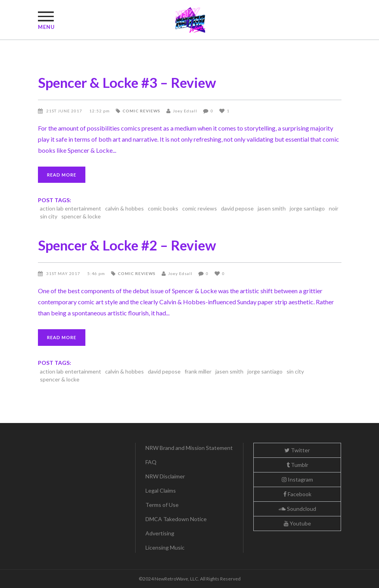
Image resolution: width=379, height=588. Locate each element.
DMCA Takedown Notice (176, 519)
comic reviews (141, 111)
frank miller (198, 371)
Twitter (297, 450)
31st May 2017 (64, 273)
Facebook (297, 494)
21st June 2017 (65, 111)
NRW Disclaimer (165, 476)
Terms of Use (162, 505)
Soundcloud (297, 509)
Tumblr (297, 465)
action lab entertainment (71, 208)
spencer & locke (81, 216)
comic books (163, 208)
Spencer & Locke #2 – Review (127, 245)
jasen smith (272, 208)
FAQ (151, 462)
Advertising (160, 533)
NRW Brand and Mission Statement (189, 448)
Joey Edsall (185, 111)
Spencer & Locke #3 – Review (127, 82)
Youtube (297, 523)
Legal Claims (161, 490)
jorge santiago (307, 208)
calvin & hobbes (124, 208)
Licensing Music (165, 547)
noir (334, 208)
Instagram (297, 479)
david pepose (237, 208)
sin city (49, 216)
